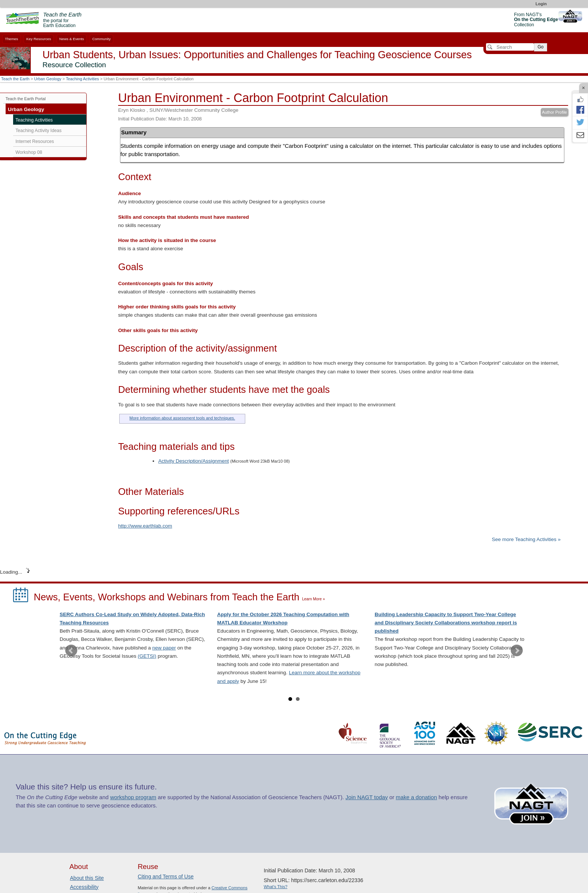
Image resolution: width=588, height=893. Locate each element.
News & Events (72, 39)
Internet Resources (35, 141)
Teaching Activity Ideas (38, 131)
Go (540, 47)
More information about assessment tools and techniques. (182, 418)
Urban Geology (48, 79)
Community (101, 39)
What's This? (275, 887)
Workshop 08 (29, 152)
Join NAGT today (367, 797)
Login (541, 4)
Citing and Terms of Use (166, 876)
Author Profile (554, 112)
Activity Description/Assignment (193, 461)
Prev (71, 651)
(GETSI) (147, 656)
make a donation (417, 797)
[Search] (510, 47)
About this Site (87, 878)
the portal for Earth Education (62, 20)
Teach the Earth (15, 79)
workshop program (133, 797)
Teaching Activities (82, 79)
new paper (164, 648)
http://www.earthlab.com (145, 526)
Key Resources (39, 39)
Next (517, 651)
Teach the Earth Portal (26, 99)
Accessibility (84, 887)
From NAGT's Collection (536, 20)
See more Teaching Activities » (526, 539)
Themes (11, 39)
